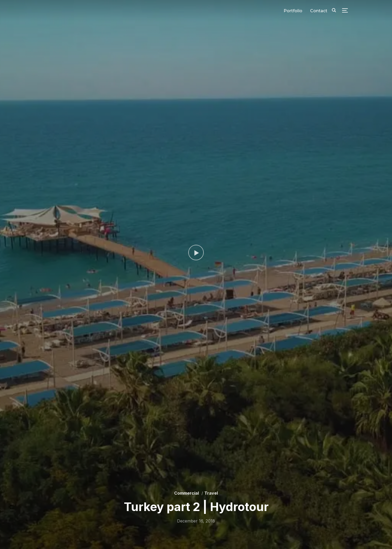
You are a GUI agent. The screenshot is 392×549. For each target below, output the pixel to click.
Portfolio (293, 11)
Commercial (187, 493)
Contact (319, 11)
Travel (211, 493)
